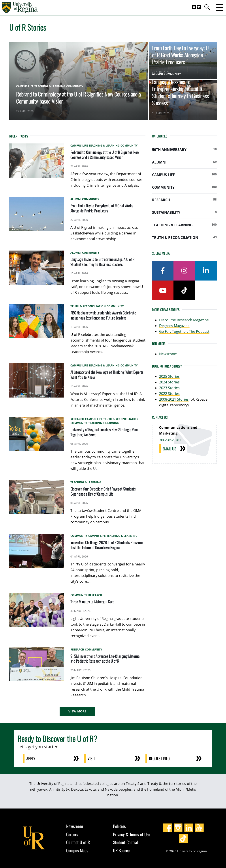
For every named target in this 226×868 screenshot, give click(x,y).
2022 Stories (169, 394)
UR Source (121, 850)
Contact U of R (78, 842)
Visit (91, 758)
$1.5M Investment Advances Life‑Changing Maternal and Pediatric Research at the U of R (105, 659)
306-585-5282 (170, 440)
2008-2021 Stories (174, 399)
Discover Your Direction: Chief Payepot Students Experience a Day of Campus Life (103, 491)
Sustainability (184, 212)
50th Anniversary (184, 149)
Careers (72, 834)
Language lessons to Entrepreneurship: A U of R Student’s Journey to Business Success (180, 92)
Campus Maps (77, 850)
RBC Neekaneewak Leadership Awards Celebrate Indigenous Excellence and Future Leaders (103, 315)
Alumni (184, 162)
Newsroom (168, 354)
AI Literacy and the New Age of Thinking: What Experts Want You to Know (107, 375)
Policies (119, 826)
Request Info (159, 758)
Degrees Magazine (174, 326)
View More (77, 711)
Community (184, 187)
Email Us (169, 449)
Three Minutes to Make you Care (92, 602)
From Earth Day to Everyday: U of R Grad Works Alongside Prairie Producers (180, 55)
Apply (31, 758)
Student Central (125, 842)
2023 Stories (169, 388)
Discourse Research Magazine (184, 320)
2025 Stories (169, 376)
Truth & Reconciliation (184, 237)
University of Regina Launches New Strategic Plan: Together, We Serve (104, 432)
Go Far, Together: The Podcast (184, 331)
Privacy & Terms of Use (132, 834)
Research (184, 200)
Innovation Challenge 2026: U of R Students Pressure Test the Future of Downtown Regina (107, 545)
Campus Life (184, 175)
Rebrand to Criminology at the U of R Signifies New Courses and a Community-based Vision (78, 97)
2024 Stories (169, 382)
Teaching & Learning (184, 225)
